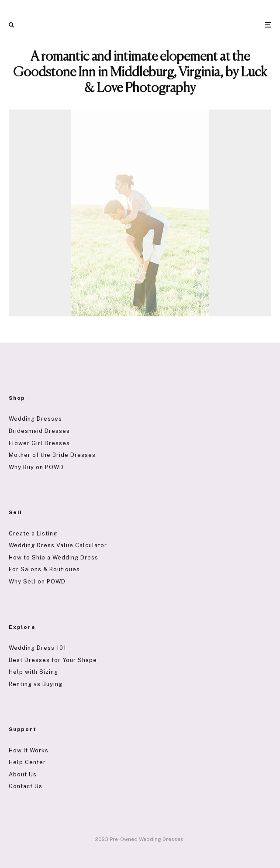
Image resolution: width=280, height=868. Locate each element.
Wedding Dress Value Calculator (58, 545)
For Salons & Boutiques (44, 569)
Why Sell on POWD (37, 582)
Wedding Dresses (35, 419)
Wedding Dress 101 (38, 648)
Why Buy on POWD (36, 467)
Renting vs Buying (36, 684)
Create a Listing (33, 533)
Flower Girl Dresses (39, 443)
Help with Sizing (33, 672)
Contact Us (26, 786)
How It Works (29, 750)
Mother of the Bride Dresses (52, 455)
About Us (23, 774)
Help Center (27, 762)
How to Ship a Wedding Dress (54, 558)
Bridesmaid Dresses (39, 431)
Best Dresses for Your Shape (53, 660)
